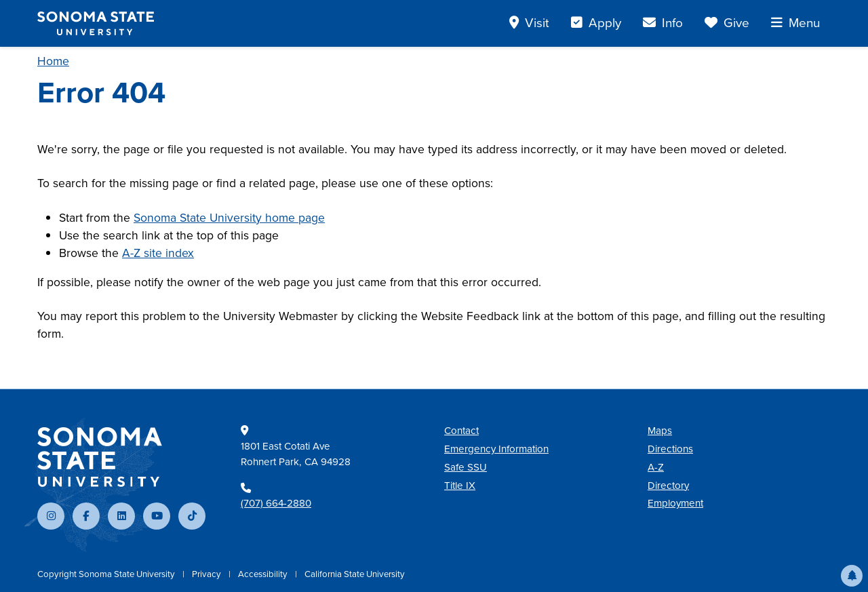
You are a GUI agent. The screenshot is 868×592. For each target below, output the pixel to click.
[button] (852, 576)
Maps (660, 431)
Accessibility (264, 574)
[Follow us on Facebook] (86, 516)
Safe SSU (466, 467)
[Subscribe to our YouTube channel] (157, 516)
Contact (461, 431)
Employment (675, 503)
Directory (668, 486)
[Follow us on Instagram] (51, 516)
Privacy (208, 574)
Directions (670, 449)
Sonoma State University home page (229, 218)
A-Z (656, 467)
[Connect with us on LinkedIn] (121, 516)
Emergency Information (496, 449)
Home (53, 61)
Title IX (460, 486)
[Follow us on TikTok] (192, 516)
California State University (355, 574)
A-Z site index (158, 253)
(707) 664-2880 (276, 503)
